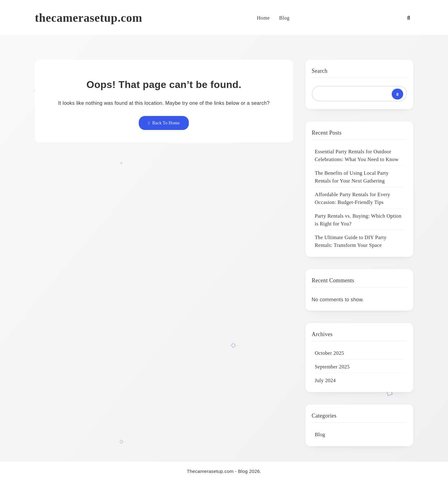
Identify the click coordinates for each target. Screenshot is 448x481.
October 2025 (329, 353)
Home (264, 18)
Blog (284, 18)
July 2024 (325, 380)
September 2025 (332, 367)
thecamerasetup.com (89, 18)
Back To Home (164, 123)
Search (320, 71)
